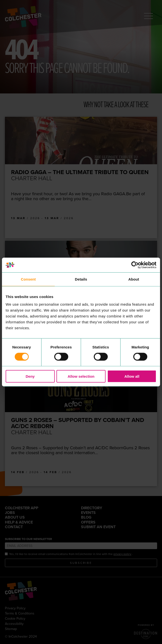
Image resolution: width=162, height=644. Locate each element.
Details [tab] (81, 279)
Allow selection (81, 376)
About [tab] (134, 279)
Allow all (132, 376)
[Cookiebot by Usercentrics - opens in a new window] (135, 265)
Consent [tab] (28, 279)
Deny (30, 376)
